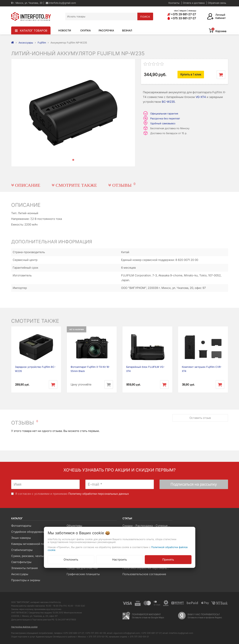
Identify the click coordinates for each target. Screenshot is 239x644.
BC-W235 (168, 102)
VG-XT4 (201, 97)
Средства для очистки (82, 568)
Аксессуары (20, 574)
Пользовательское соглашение (144, 574)
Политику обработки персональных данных (99, 494)
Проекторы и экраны (26, 580)
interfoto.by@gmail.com (61, 3)
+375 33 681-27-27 (182, 18)
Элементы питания (24, 568)
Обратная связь (217, 3)
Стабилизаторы (22, 550)
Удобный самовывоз (163, 123)
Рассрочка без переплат (165, 118)
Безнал (127, 30)
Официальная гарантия (164, 114)
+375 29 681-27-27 (182, 14)
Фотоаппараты (21, 526)
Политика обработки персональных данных (147, 568)
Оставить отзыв (200, 418)
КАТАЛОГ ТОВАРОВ (34, 31)
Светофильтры (21, 562)
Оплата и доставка (194, 3)
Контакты (174, 3)
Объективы (74, 526)
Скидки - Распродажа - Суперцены (147, 526)
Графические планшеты (83, 574)
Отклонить (71, 560)
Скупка (85, 30)
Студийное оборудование (29, 532)
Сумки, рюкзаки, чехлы (27, 556)
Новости (65, 30)
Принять (168, 560)
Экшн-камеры (21, 538)
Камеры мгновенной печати (31, 544)
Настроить (119, 560)
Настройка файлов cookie (24, 627)
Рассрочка (106, 30)
